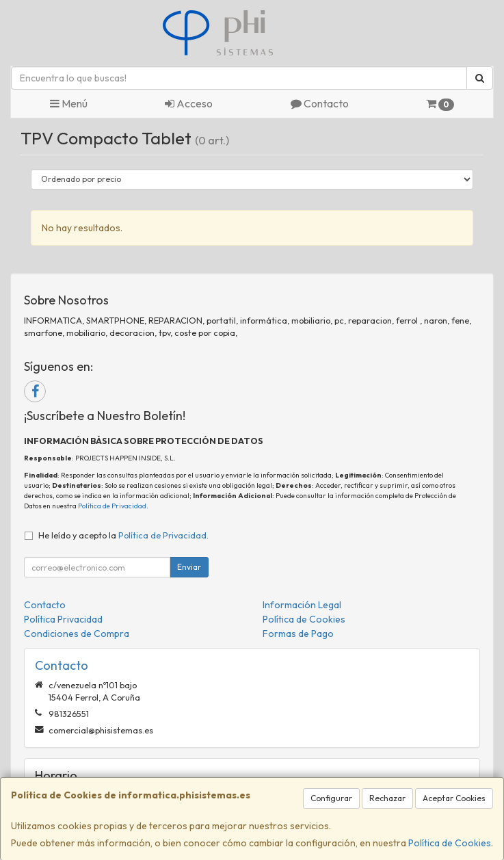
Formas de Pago (298, 634)
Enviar (189, 567)
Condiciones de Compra (77, 634)
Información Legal (302, 605)
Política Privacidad (63, 619)
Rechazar (387, 798)
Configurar (331, 798)
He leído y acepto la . (123, 535)
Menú (69, 103)
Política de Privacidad (112, 506)
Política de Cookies (450, 843)
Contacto (320, 103)
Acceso (189, 103)
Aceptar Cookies (454, 798)
